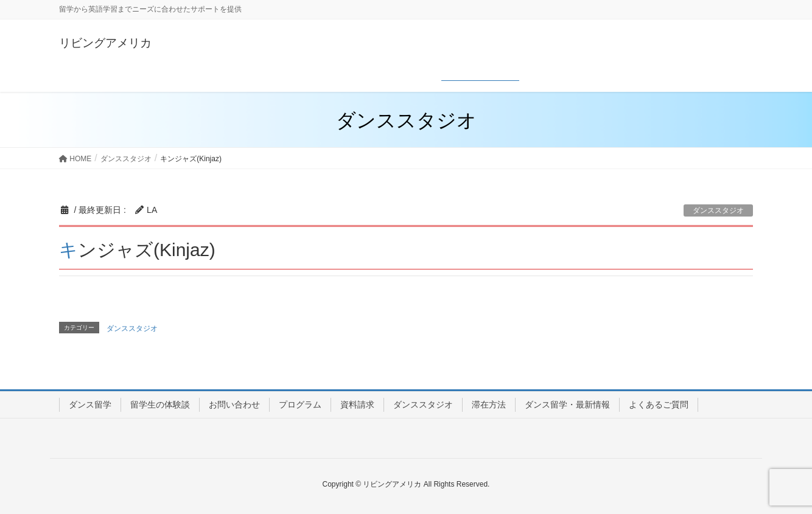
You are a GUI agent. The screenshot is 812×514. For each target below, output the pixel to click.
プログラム (300, 405)
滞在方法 (489, 405)
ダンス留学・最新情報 (567, 405)
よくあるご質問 (659, 405)
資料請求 (357, 405)
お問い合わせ (234, 405)
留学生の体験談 (160, 405)
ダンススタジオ (718, 210)
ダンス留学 (90, 405)
